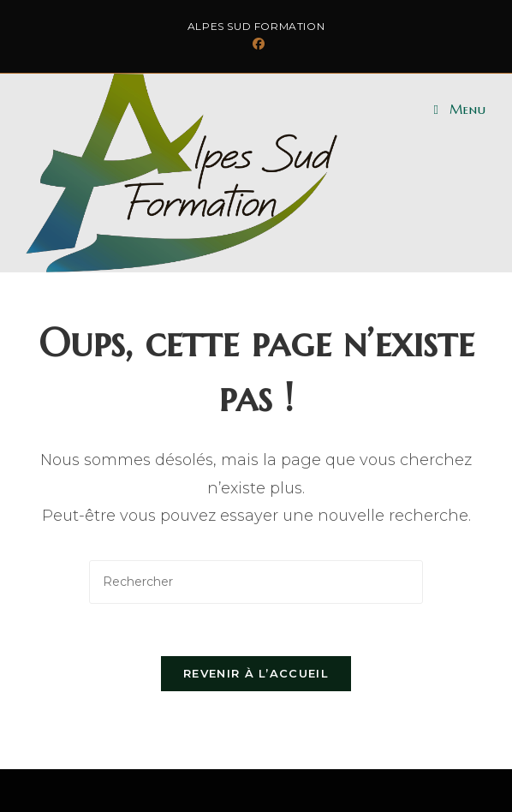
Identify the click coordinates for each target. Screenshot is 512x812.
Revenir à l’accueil (256, 673)
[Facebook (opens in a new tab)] (256, 44)
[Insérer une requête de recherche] (256, 582)
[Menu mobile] (460, 109)
